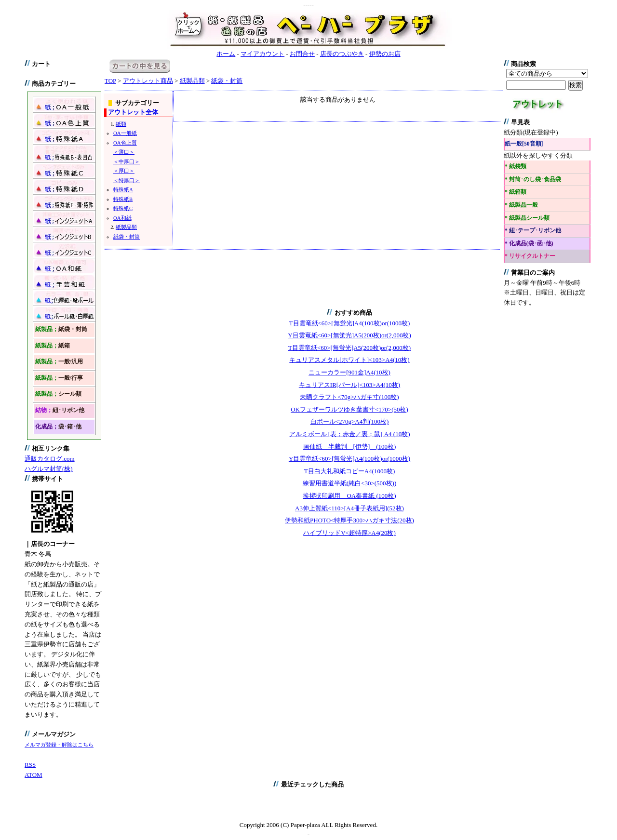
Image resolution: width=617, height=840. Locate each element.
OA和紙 (122, 218)
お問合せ (302, 54)
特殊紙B (123, 199)
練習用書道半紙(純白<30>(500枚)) (349, 483)
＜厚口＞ (124, 171)
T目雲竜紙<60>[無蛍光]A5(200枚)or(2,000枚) (349, 348)
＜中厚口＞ (127, 161)
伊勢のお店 (385, 54)
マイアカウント (262, 54)
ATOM (34, 775)
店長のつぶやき (342, 54)
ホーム (226, 54)
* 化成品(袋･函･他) (529, 244)
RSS (30, 765)
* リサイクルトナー (530, 256)
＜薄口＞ (124, 152)
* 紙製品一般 (521, 205)
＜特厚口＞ (127, 180)
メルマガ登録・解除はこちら (59, 745)
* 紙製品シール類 (527, 218)
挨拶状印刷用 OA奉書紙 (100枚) (349, 496)
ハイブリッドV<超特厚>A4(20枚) (349, 533)
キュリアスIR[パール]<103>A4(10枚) (349, 385)
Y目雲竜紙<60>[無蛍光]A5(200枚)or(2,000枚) (349, 335)
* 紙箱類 (516, 192)
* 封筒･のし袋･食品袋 (533, 180)
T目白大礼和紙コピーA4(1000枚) (350, 471)
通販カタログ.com (50, 459)
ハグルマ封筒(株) (49, 469)
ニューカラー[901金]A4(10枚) (349, 372)
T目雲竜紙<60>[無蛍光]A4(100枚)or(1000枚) (350, 323)
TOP (110, 81)
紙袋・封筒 (227, 81)
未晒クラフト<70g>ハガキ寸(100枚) (349, 397)
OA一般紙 (125, 133)
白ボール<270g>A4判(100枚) (350, 421)
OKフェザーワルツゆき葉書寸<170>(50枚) (349, 409)
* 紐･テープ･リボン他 (533, 231)
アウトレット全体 (133, 112)
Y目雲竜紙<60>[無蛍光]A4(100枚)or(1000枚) (349, 459)
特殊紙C (123, 208)
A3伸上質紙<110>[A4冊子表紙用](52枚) (349, 508)
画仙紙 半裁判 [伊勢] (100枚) (350, 447)
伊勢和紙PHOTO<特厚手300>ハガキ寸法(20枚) (349, 520)
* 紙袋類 (516, 167)
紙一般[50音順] (524, 144)
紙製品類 (192, 81)
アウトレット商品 (148, 81)
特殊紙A (123, 189)
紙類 (121, 124)
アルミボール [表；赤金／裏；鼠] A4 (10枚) (350, 434)
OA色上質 (125, 143)
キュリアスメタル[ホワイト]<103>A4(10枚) (349, 360)
